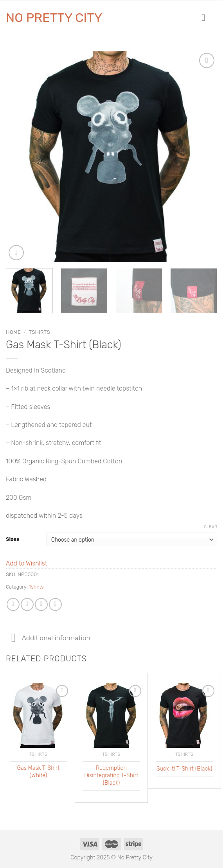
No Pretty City (54, 18)
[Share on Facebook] (27, 604)
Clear (210, 527)
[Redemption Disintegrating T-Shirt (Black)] (111, 715)
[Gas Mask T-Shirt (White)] (38, 715)
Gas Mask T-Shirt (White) (39, 772)
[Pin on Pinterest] (55, 604)
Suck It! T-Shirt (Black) (184, 769)
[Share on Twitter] (41, 604)
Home (13, 332)
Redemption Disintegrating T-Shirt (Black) (111, 775)
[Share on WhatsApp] (13, 604)
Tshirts (39, 332)
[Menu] (206, 17)
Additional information (48, 638)
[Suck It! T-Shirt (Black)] (184, 715)
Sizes (13, 539)
